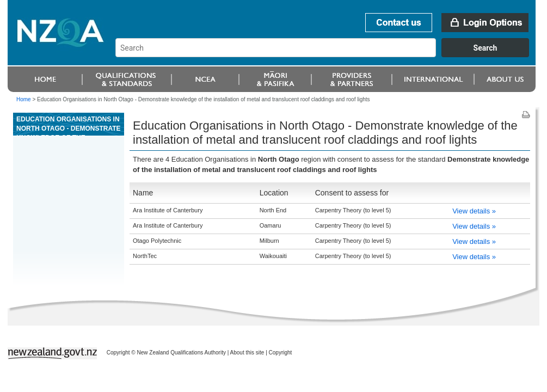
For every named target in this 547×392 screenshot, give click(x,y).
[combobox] (327, 54)
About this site (247, 353)
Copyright (281, 353)
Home (24, 99)
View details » (474, 211)
